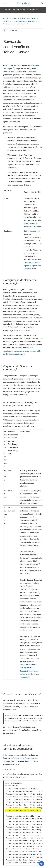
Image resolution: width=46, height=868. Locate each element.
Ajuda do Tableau (10, 18)
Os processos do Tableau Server (27, 21)
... (13, 21)
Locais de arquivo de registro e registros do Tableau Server (32, 266)
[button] (5, 3)
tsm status (15, 764)
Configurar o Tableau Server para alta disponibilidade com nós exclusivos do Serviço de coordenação (30, 671)
